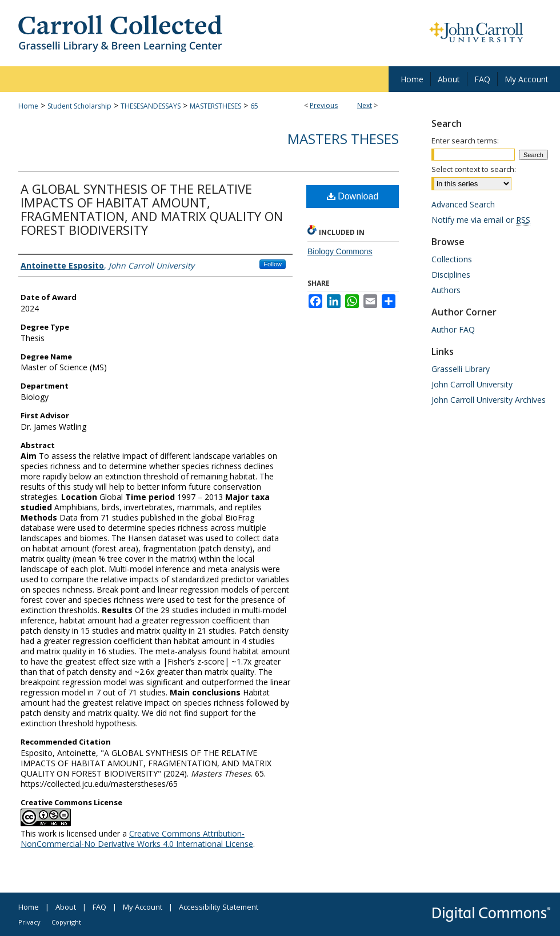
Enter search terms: (465, 141)
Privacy (29, 922)
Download (353, 196)
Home (28, 106)
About (66, 907)
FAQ (99, 907)
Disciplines (451, 275)
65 (254, 106)
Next (365, 105)
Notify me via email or (481, 220)
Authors (446, 290)
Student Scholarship (79, 106)
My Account (143, 907)
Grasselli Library (461, 369)
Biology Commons (340, 251)
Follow (273, 264)
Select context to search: (474, 169)
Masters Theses (343, 139)
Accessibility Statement (219, 907)
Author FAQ (453, 329)
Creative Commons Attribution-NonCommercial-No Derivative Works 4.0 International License (137, 839)
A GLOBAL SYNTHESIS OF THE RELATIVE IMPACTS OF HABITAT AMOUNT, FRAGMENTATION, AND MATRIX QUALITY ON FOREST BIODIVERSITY (152, 209)
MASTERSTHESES (215, 106)
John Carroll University (472, 384)
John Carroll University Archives (489, 400)
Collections (452, 259)
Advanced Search (463, 204)
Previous (324, 105)
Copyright (66, 922)
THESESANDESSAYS (151, 106)
